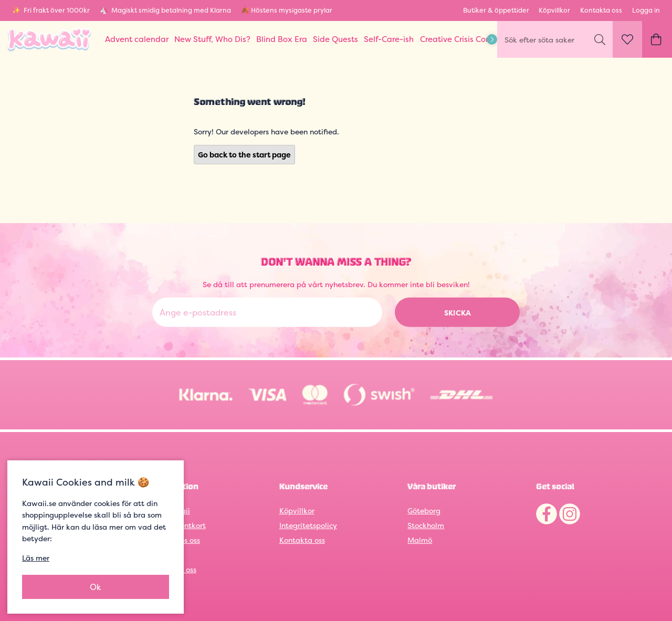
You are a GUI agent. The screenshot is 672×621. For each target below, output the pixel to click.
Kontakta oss (601, 10)
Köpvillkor (554, 10)
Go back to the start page (244, 155)
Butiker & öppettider (496, 10)
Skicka (458, 313)
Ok (96, 587)
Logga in (646, 10)
